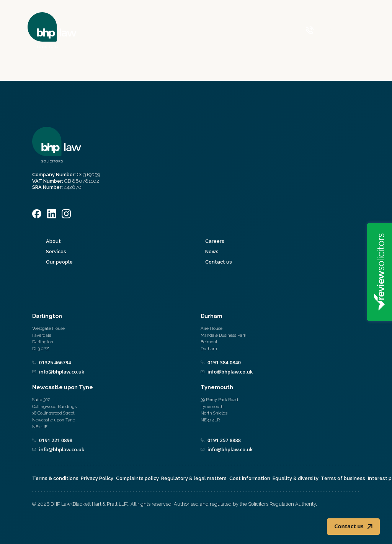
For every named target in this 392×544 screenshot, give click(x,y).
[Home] (52, 30)
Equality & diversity (296, 478)
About (53, 241)
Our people (59, 262)
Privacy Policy (97, 478)
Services (56, 252)
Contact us (219, 262)
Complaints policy (137, 478)
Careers (215, 241)
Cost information (250, 478)
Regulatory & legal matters (194, 478)
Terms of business (343, 478)
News (212, 252)
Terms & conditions (55, 478)
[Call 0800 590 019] (325, 30)
